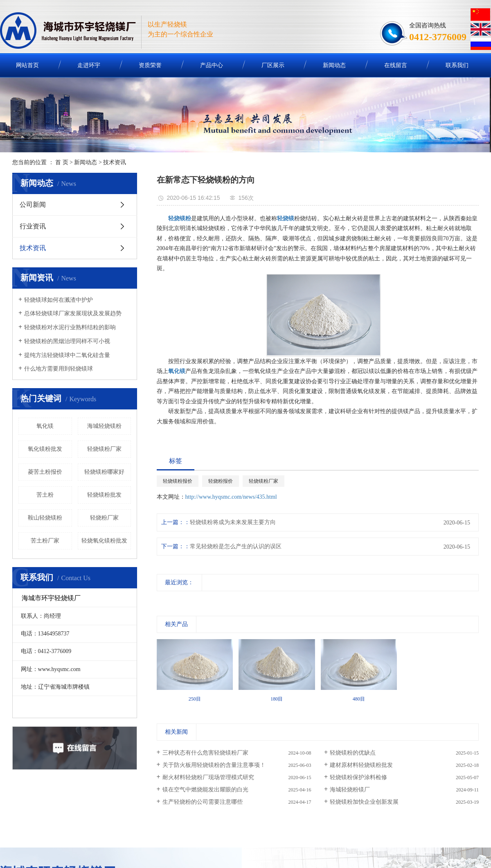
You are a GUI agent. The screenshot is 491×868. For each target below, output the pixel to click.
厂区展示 (273, 65)
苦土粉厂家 (45, 541)
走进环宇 (89, 65)
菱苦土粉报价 (45, 472)
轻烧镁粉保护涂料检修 (358, 777)
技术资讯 (115, 162)
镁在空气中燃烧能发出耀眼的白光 (205, 790)
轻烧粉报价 (221, 481)
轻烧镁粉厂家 (104, 449)
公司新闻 (33, 205)
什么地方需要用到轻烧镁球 (59, 369)
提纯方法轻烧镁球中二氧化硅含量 (67, 355)
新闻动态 (334, 65)
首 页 (62, 162)
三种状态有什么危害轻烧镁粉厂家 (205, 753)
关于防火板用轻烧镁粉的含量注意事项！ (214, 765)
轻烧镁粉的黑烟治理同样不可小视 (67, 341)
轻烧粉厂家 (104, 518)
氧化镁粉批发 (45, 449)
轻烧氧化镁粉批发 (104, 541)
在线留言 (396, 65)
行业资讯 (33, 226)
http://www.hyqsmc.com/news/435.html (231, 497)
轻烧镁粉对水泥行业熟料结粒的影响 (70, 327)
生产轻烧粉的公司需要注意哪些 (203, 802)
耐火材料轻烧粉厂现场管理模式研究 (208, 777)
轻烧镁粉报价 (178, 481)
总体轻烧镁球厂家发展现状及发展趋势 (73, 313)
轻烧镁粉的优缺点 (353, 753)
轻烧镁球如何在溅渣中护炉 (59, 300)
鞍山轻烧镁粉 (45, 518)
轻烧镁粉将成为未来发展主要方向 (233, 522)
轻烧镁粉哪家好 (104, 472)
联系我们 (457, 65)
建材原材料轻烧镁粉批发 (361, 765)
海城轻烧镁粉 (104, 426)
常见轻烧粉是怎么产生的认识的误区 (236, 546)
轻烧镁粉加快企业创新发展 (364, 802)
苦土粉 (45, 495)
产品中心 (212, 65)
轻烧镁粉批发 (104, 495)
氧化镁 (45, 426)
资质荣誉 (150, 65)
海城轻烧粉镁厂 (350, 790)
